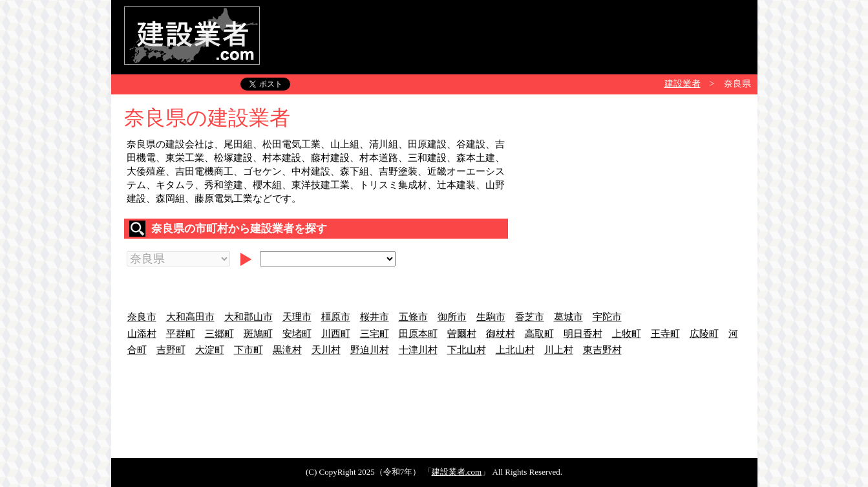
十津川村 (418, 350)
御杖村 (501, 334)
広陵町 (704, 334)
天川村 (326, 350)
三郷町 (219, 334)
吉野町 (171, 350)
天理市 (297, 317)
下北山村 (467, 350)
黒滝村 (287, 350)
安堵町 (297, 334)
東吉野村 (602, 350)
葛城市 (568, 317)
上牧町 (627, 334)
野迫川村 (370, 350)
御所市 (452, 317)
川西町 (336, 334)
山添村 (142, 334)
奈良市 (142, 317)
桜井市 (375, 317)
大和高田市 (190, 317)
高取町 (539, 334)
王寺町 (665, 334)
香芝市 (530, 317)
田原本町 (418, 334)
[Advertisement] (509, 36)
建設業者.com (457, 472)
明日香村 (583, 334)
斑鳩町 (258, 334)
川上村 (559, 350)
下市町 (249, 350)
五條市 (413, 317)
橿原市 (336, 317)
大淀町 (210, 350)
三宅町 (375, 334)
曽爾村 (462, 334)
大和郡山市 (249, 317)
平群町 (181, 334)
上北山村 (515, 350)
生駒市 (491, 317)
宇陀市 (607, 317)
